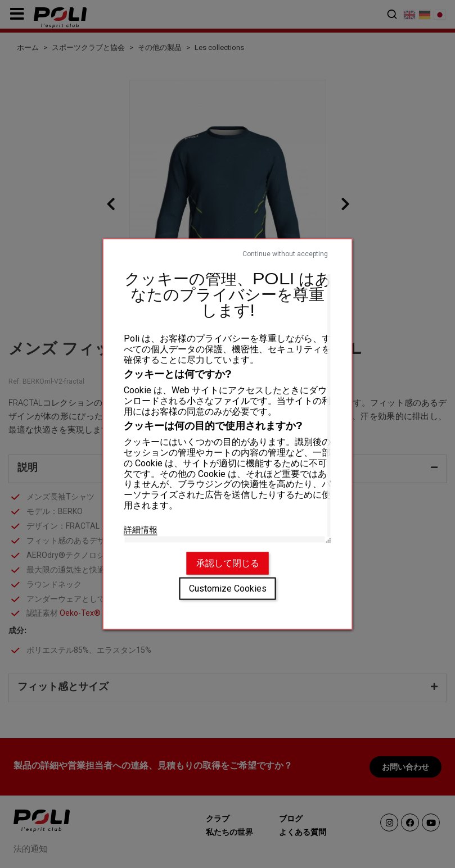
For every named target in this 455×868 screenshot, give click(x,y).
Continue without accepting (285, 253)
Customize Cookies (228, 588)
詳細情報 (141, 529)
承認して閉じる (228, 563)
